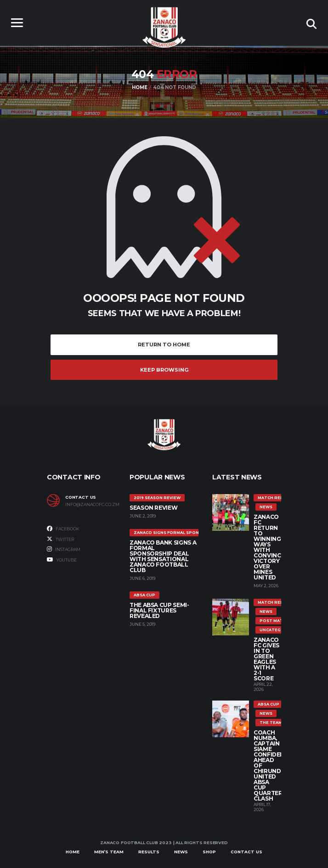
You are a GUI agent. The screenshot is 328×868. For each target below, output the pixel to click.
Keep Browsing (164, 370)
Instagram (64, 549)
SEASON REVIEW (153, 508)
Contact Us (246, 852)
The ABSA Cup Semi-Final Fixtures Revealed (159, 610)
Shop (209, 852)
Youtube (62, 560)
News (181, 852)
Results (149, 852)
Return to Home (164, 345)
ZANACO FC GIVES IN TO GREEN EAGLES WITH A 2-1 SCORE (266, 659)
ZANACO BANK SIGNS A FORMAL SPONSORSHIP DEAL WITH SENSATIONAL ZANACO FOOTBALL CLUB (163, 556)
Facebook (63, 529)
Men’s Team (109, 852)
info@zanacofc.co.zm (90, 505)
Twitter (60, 539)
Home (73, 852)
